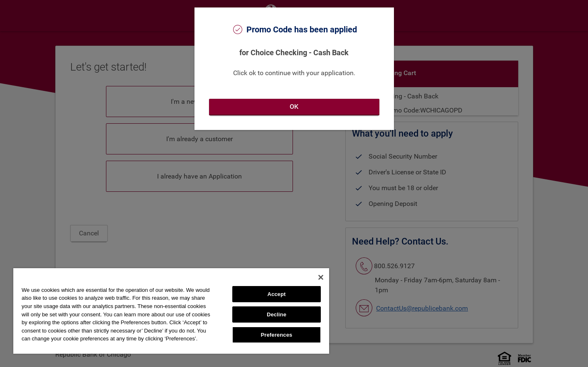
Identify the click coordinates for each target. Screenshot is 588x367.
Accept (276, 294)
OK (294, 106)
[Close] (321, 277)
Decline (277, 314)
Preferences (277, 335)
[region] (171, 311)
